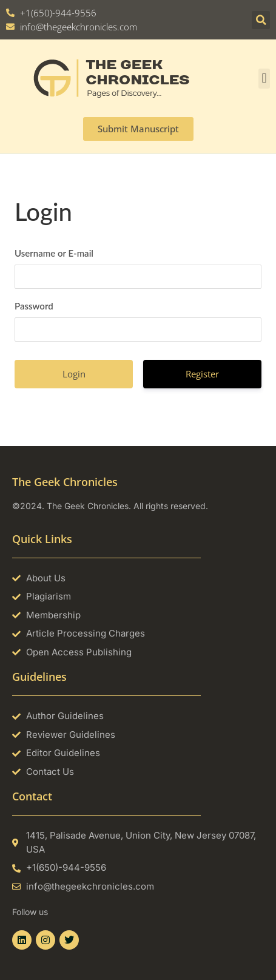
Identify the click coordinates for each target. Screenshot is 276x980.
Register (202, 374)
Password (34, 306)
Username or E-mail (54, 253)
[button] (261, 20)
